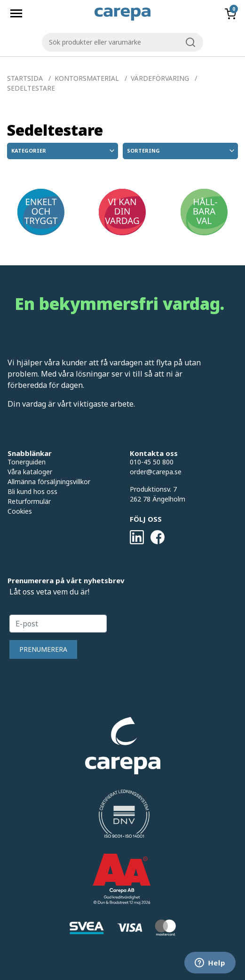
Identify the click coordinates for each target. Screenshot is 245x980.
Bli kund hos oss (32, 491)
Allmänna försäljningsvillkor (49, 482)
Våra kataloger (30, 472)
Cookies (20, 511)
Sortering (182, 151)
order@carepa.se (156, 472)
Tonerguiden (27, 462)
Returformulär (29, 501)
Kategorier (63, 151)
